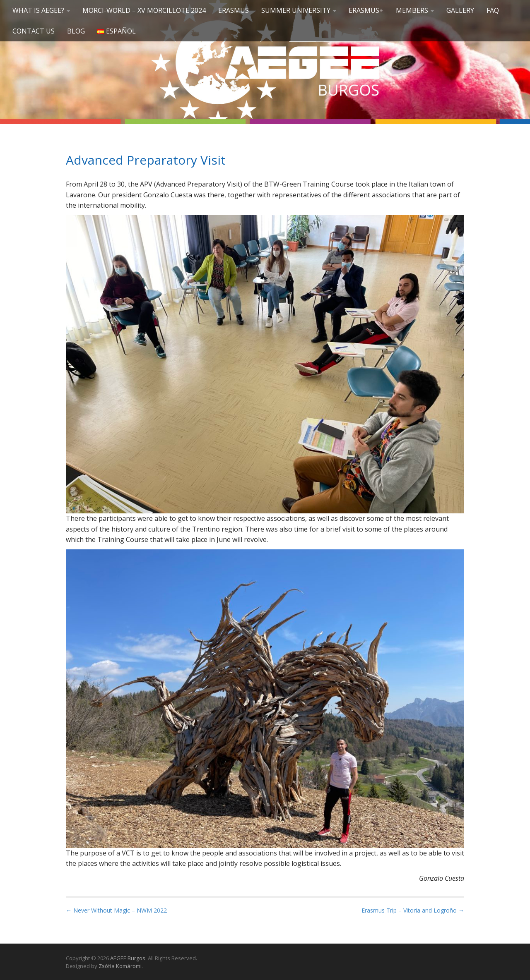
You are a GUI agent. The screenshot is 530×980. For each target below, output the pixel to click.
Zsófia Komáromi (120, 966)
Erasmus (234, 10)
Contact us (34, 31)
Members (415, 10)
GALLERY (460, 10)
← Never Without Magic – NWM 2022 (116, 910)
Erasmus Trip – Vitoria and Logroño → (413, 910)
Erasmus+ (366, 10)
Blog (76, 31)
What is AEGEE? (41, 10)
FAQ (493, 10)
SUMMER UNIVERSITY (299, 10)
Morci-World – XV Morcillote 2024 (144, 10)
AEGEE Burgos (128, 958)
